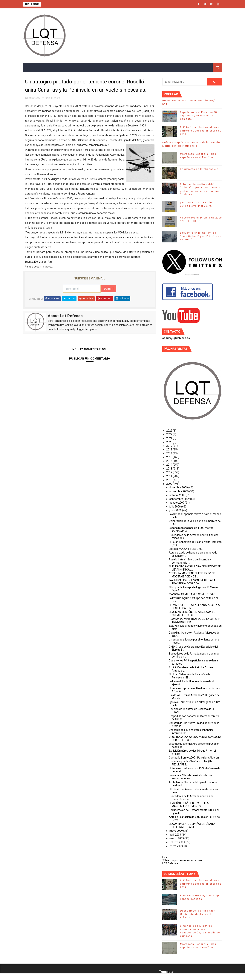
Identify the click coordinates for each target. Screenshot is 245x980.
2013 (170, 469)
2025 (170, 431)
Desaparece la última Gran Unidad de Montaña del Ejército (198, 914)
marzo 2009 (177, 838)
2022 (170, 434)
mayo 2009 (176, 831)
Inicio (165, 857)
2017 (170, 453)
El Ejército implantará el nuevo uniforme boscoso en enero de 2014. (201, 131)
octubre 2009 (178, 495)
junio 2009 (176, 510)
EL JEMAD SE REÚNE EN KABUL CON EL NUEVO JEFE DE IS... (192, 613)
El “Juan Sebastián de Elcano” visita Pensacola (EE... (190, 676)
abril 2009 (176, 835)
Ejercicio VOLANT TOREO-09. (186, 549)
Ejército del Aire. (44, 262)
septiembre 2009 (180, 499)
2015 (170, 461)
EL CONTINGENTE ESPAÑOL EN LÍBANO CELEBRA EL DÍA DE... (192, 825)
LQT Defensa (170, 863)
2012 (170, 472)
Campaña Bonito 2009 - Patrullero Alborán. (194, 758)
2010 (170, 480)
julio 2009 (175, 507)
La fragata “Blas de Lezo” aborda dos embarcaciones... (191, 777)
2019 (170, 446)
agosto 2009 (177, 503)
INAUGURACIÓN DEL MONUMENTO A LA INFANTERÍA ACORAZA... (192, 582)
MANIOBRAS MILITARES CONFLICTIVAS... (193, 594)
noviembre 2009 (179, 491)
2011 (170, 476)
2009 (170, 484)
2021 (170, 438)
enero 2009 (176, 846)
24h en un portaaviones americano (183, 860)
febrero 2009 (177, 842)
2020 (170, 442)
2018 (170, 450)
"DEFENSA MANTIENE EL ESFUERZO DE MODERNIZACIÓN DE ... (192, 575)
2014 (170, 465)
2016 (170, 457)
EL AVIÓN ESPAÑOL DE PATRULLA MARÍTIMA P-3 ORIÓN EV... (189, 805)
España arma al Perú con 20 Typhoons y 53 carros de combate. (199, 116)
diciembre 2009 (179, 487)
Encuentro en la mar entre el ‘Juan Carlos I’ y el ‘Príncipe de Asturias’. (201, 236)
